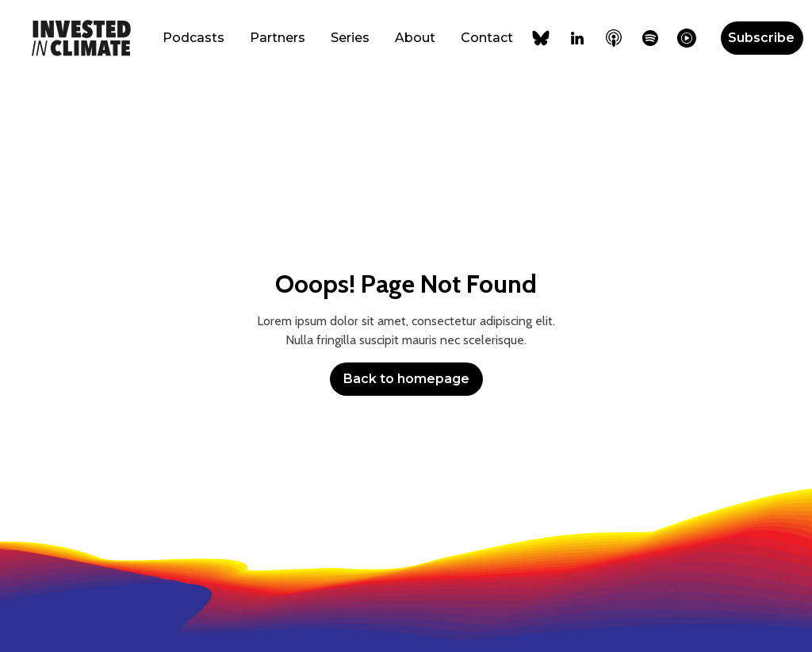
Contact (487, 38)
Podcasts (193, 38)
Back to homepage (406, 379)
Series (350, 38)
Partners (278, 38)
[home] (81, 38)
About (415, 38)
